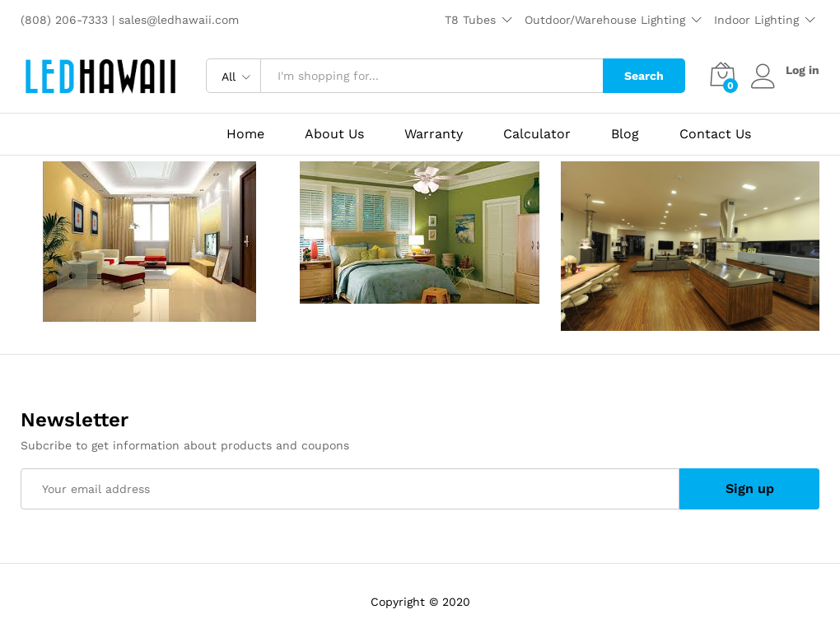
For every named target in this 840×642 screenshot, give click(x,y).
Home (245, 134)
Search (644, 76)
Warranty (434, 134)
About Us (334, 134)
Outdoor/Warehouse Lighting (605, 20)
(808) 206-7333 (66, 20)
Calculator (537, 134)
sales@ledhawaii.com (179, 20)
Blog (625, 134)
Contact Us (715, 134)
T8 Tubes (470, 20)
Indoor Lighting (756, 20)
